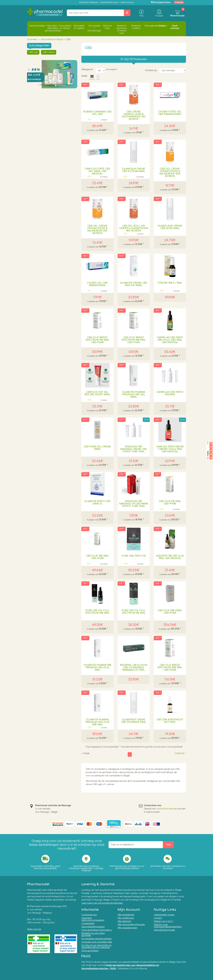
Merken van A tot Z (163, 921)
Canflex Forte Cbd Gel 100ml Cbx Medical (97, 171)
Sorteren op (151, 70)
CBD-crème (49, 52)
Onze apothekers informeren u (97, 930)
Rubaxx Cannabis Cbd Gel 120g (97, 113)
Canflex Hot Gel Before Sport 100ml (97, 393)
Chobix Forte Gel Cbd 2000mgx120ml (170, 113)
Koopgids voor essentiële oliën (97, 942)
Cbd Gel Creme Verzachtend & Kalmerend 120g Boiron (170, 173)
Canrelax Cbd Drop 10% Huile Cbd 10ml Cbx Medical (170, 340)
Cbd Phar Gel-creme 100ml (97, 448)
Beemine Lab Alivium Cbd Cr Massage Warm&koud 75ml (134, 668)
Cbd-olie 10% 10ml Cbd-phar (97, 557)
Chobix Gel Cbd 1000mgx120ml (97, 284)
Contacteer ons (89, 915)
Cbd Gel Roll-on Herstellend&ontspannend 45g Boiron (134, 228)
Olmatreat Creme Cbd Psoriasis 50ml (134, 721)
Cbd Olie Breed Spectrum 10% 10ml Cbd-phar (134, 340)
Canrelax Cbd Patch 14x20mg (170, 393)
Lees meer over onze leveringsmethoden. (102, 903)
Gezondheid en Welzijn (52, 39)
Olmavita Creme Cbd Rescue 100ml (134, 284)
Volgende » (180, 753)
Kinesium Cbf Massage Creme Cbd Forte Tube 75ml (134, 449)
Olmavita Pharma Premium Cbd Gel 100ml (134, 395)
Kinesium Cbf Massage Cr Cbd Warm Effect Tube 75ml (134, 504)
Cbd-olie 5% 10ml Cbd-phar (170, 503)
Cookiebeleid (88, 923)
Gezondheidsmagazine (93, 927)
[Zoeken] (127, 13)
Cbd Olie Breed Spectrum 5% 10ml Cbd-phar (97, 340)
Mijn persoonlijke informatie (131, 925)
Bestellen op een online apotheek (93, 934)
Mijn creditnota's (126, 918)
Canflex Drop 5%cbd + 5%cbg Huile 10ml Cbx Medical (170, 449)
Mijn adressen (124, 921)
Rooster (92, 77)
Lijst (98, 77)
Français (179, 2)
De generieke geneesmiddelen (97, 939)
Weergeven (87, 69)
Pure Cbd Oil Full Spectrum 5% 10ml (134, 612)
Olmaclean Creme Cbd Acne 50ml (170, 227)
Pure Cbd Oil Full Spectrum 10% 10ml (97, 612)
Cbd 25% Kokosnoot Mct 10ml (170, 721)
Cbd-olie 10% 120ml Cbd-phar (170, 612)
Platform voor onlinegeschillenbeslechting (168, 926)
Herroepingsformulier (164, 930)
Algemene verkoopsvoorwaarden (93, 919)
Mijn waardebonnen (127, 928)
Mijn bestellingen (126, 915)
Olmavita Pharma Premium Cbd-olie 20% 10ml (97, 722)
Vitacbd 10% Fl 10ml (170, 283)
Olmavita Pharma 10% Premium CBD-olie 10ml (97, 668)
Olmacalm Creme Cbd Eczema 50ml (134, 170)
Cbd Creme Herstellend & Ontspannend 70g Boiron (134, 115)
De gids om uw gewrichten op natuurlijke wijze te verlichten (96, 946)
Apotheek (32, 39)
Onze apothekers (90, 951)
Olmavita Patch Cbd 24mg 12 (97, 503)
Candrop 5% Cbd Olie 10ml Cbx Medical (170, 557)
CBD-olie (33, 52)
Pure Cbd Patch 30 (134, 556)
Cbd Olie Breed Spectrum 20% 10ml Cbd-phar (170, 668)
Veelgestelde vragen (164, 915)
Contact (158, 918)
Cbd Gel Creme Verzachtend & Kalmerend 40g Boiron (97, 230)
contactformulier (165, 809)
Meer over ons (34, 929)
